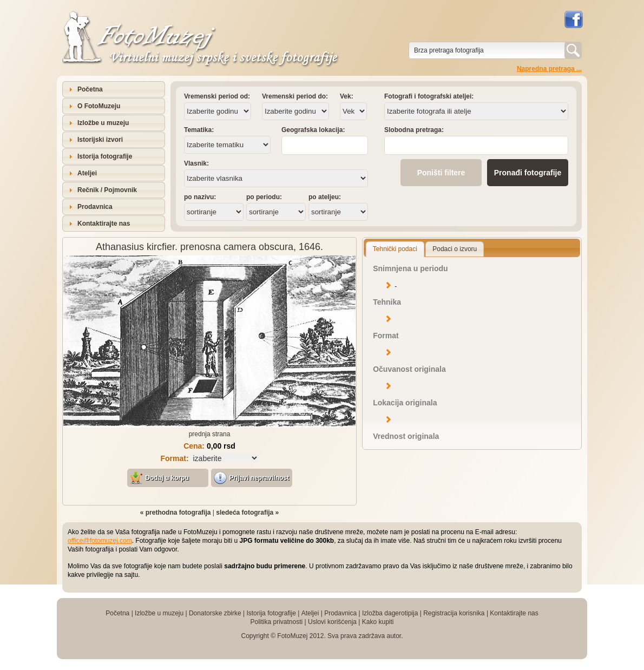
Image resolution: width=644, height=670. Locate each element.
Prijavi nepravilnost (259, 478)
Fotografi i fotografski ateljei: (429, 96)
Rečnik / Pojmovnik (107, 190)
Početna (90, 89)
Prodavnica (95, 207)
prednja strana (210, 434)
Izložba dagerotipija (390, 613)
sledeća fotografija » (247, 513)
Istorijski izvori (100, 140)
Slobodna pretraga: (414, 130)
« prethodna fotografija (176, 513)
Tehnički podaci (395, 249)
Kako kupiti (378, 622)
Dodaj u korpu (167, 478)
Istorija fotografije (105, 156)
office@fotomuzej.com (100, 541)
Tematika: (199, 130)
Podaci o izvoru (455, 249)
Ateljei (87, 173)
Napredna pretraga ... (549, 69)
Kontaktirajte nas (104, 224)
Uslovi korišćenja (332, 622)
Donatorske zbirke (215, 613)
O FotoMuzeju (99, 106)
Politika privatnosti (276, 622)
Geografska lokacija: (313, 130)
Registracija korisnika (454, 613)
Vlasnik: (196, 163)
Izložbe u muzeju (103, 123)
